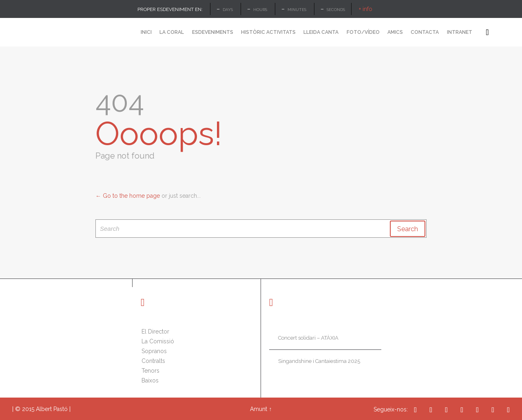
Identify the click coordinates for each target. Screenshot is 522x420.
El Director (155, 332)
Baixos (150, 380)
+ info (366, 9)
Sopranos (154, 351)
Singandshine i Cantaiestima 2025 (319, 361)
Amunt (259, 409)
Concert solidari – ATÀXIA (308, 338)
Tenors (150, 371)
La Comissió (158, 341)
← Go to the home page (128, 196)
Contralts (153, 361)
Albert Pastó (52, 409)
